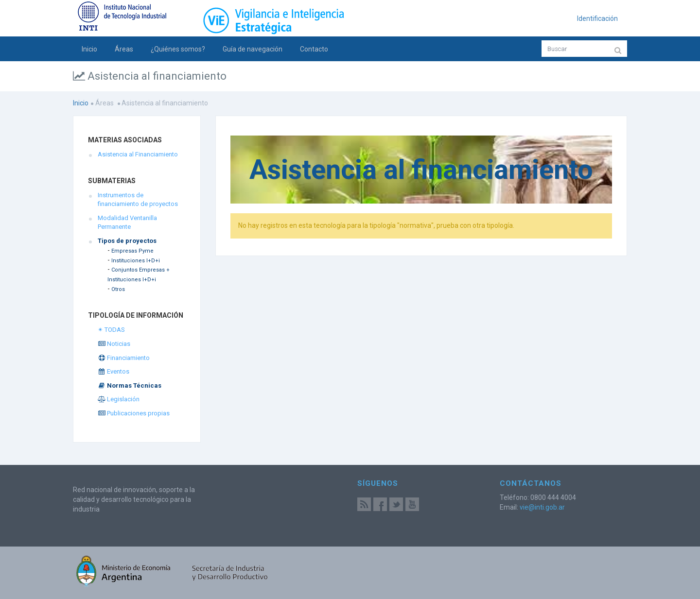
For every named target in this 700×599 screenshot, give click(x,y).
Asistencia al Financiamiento (138, 154)
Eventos (114, 371)
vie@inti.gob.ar (542, 507)
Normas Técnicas (130, 385)
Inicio (89, 49)
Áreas (124, 49)
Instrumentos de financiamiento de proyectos (138, 200)
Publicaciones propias (134, 413)
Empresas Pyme (132, 251)
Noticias (114, 344)
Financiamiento (124, 358)
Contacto (314, 49)
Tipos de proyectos (127, 241)
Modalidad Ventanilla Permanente (127, 222)
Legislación (119, 399)
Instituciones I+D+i (136, 261)
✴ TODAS (111, 330)
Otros (118, 289)
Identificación (597, 18)
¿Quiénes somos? (178, 49)
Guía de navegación (253, 49)
